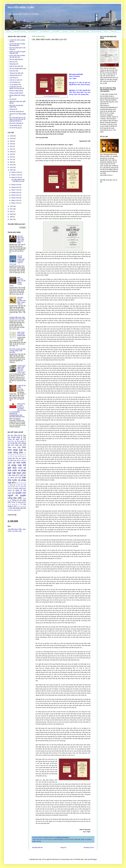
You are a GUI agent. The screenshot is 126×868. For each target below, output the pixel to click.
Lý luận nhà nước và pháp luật (72, 839)
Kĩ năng (72, 31)
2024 (11, 141)
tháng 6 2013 (15, 192)
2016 (11, 162)
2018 (11, 157)
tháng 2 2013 (15, 200)
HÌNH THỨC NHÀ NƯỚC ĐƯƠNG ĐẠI (21, 334)
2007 (11, 219)
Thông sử (12, 109)
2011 (11, 209)
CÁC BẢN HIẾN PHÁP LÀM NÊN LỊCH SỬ (18, 181)
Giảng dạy (113, 31)
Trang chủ (9, 31)
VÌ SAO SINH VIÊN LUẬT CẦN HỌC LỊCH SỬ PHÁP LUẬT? (21, 369)
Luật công (65, 31)
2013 (11, 170)
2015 (11, 165)
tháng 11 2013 (16, 175)
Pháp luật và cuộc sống (20, 31)
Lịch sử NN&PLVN (45, 31)
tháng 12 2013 (16, 172)
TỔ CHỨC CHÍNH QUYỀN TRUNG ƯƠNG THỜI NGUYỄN (17, 351)
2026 (11, 136)
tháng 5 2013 (15, 195)
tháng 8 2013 (15, 187)
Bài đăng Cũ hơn (89, 847)
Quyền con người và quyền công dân (17, 495)
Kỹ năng (12, 99)
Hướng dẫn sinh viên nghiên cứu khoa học (16, 88)
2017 (11, 159)
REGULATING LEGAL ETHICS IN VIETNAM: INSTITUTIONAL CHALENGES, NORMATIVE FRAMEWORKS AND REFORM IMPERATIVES (18, 410)
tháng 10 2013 (16, 177)
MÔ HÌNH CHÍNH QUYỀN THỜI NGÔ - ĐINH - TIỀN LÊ (21, 301)
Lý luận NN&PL (56, 31)
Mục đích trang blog (15, 123)
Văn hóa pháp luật (15, 59)
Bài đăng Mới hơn (37, 847)
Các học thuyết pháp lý (16, 69)
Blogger (94, 859)
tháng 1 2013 (15, 203)
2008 (11, 217)
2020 (11, 152)
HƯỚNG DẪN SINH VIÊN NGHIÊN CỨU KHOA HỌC (17, 318)
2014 (11, 167)
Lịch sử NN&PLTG (33, 31)
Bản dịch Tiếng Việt (96, 31)
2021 (11, 149)
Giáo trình (39, 839)
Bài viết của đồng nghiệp (83, 31)
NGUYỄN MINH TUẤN (21, 7)
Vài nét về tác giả (15, 128)
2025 (11, 138)
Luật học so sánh (15, 80)
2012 (11, 206)
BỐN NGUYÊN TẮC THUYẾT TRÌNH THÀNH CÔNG (18, 282)
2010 (11, 211)
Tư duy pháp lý (14, 85)
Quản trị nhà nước (15, 66)
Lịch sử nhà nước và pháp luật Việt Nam (17, 56)
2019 (11, 154)
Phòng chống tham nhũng (17, 95)
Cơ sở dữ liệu (13, 82)
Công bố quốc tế (14, 75)
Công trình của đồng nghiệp (18, 114)
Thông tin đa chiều (15, 73)
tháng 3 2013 (15, 198)
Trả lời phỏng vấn (15, 126)
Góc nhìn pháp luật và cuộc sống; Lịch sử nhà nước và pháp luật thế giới (18, 119)
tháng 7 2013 (15, 190)
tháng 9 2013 (15, 185)
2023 (11, 144)
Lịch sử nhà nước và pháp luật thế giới (53, 839)
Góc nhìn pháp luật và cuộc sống (17, 450)
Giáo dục (106, 31)
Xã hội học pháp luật (16, 111)
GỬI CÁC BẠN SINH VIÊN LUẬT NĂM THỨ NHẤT (21, 239)
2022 (11, 146)
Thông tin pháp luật (15, 93)
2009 (11, 214)
